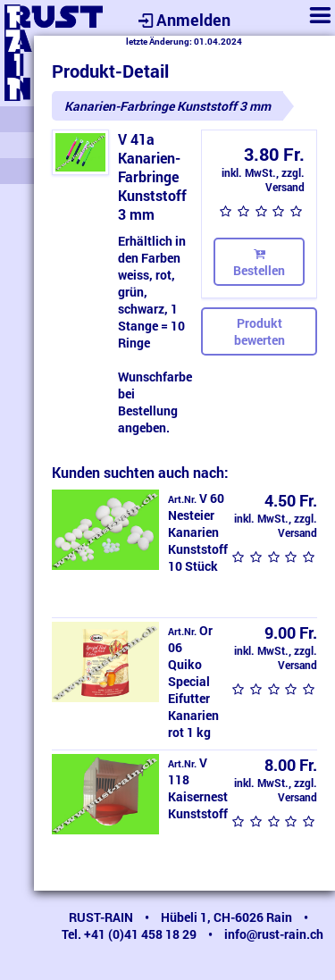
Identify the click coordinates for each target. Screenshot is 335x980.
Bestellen (259, 262)
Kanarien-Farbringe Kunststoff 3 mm (167, 106)
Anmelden (182, 20)
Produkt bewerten (260, 331)
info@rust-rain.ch (274, 934)
